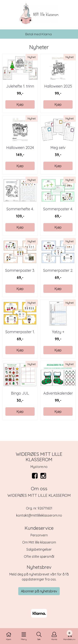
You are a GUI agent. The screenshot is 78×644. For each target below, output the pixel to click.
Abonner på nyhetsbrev (39, 591)
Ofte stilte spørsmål (39, 556)
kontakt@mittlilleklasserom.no (39, 515)
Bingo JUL (20, 393)
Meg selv (58, 148)
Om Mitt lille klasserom (39, 542)
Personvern (39, 535)
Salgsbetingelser (39, 549)
